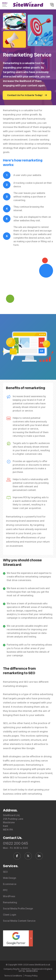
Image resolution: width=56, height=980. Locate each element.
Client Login (10, 915)
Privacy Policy (31, 976)
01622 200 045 (16, 843)
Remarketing (10, 902)
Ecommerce (10, 884)
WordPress (9, 896)
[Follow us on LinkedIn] (39, 856)
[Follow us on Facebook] (17, 856)
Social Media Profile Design (18, 909)
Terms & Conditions (13, 976)
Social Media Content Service (19, 921)
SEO (5, 872)
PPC (5, 890)
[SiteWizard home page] (28, 5)
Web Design (10, 878)
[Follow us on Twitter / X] (28, 856)
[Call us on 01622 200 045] (52, 5)
